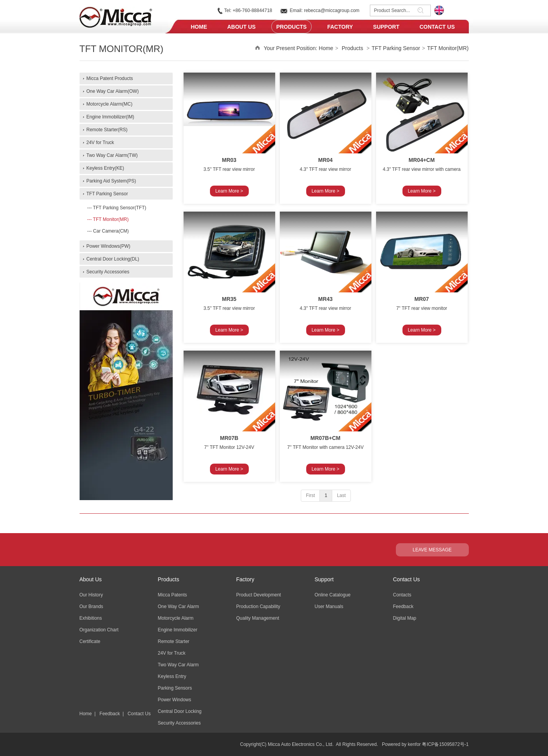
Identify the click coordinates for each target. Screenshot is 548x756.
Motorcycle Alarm (176, 618)
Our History (91, 595)
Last (341, 495)
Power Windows (175, 700)
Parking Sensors (175, 688)
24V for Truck (172, 653)
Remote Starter (174, 641)
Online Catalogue (333, 595)
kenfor (414, 744)
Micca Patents (173, 595)
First (310, 495)
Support (324, 579)
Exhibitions (91, 618)
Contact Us (139, 714)
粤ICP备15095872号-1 (445, 744)
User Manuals (329, 607)
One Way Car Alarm (179, 607)
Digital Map (405, 618)
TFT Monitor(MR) (448, 48)
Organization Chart (99, 630)
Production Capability (258, 607)
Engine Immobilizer (178, 630)
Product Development (259, 595)
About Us (91, 579)
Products (352, 48)
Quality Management (258, 618)
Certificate (90, 641)
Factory (245, 579)
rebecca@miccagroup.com (332, 10)
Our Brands (91, 607)
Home (326, 48)
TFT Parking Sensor (396, 48)
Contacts (402, 595)
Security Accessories (179, 723)
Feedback (110, 714)
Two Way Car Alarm (179, 665)
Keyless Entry (172, 676)
